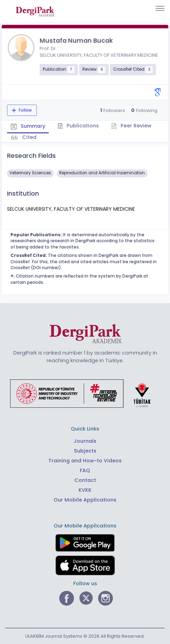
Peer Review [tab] (131, 126)
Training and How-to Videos (85, 461)
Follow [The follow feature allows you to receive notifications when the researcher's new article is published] (25, 110)
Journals (85, 441)
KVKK (85, 490)
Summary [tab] (28, 126)
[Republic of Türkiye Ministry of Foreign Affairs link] (85, 393)
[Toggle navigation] (160, 8)
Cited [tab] (29, 137)
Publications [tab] (78, 126)
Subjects (85, 451)
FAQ (85, 470)
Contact (85, 480)
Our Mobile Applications (85, 500)
